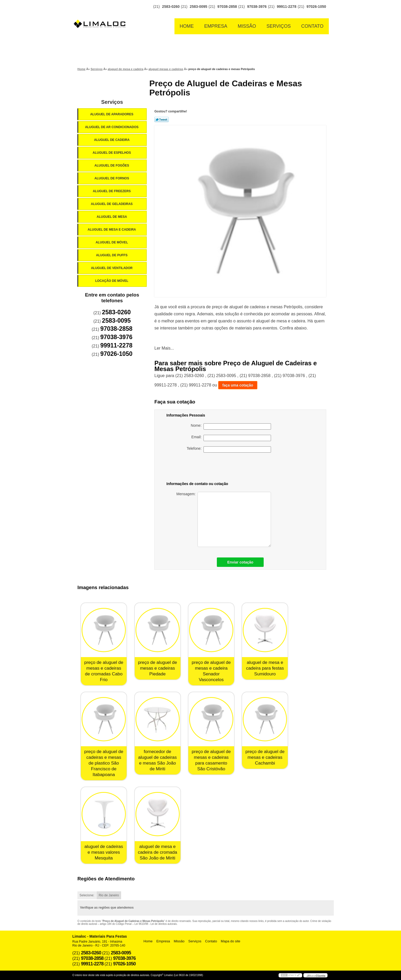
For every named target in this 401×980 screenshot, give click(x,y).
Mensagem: (224, 519)
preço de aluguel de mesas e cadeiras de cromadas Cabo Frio (104, 671)
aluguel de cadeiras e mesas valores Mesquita (104, 852)
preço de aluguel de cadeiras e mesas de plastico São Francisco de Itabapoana (104, 763)
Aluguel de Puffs (112, 255)
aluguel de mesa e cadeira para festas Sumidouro (265, 668)
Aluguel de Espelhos (112, 153)
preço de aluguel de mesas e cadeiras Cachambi (265, 757)
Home (187, 26)
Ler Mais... (164, 348)
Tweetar (162, 119)
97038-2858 (227, 7)
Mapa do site (230, 941)
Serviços (279, 26)
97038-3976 (257, 7)
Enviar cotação (240, 562)
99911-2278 (287, 7)
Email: (231, 438)
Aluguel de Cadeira (112, 140)
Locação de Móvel (112, 281)
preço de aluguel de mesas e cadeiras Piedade (157, 668)
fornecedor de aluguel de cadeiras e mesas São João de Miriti (157, 760)
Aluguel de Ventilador (112, 268)
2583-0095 (198, 7)
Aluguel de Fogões (112, 166)
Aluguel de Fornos (112, 178)
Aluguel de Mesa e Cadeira (112, 230)
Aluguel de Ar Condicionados (112, 127)
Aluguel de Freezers (112, 191)
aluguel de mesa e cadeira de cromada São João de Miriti (157, 852)
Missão (247, 26)
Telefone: (229, 449)
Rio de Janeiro (109, 895)
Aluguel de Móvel (112, 242)
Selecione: (87, 895)
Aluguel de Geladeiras (112, 204)
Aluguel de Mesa (112, 217)
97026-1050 (316, 7)
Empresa (216, 26)
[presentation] (234, 468)
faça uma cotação (238, 385)
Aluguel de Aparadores (112, 114)
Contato (312, 26)
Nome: (231, 426)
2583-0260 (171, 7)
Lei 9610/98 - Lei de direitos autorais (156, 924)
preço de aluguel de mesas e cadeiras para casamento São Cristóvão (211, 760)
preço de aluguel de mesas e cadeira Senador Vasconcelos (211, 671)
